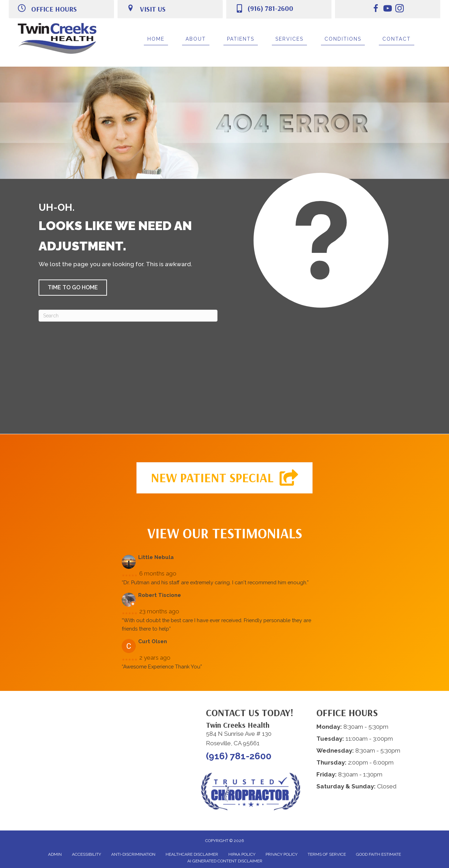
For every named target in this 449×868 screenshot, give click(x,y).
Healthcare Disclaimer (192, 854)
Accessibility (86, 854)
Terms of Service (327, 854)
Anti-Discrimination (133, 854)
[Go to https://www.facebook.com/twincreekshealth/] (376, 9)
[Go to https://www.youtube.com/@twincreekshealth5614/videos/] (388, 9)
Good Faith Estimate (378, 854)
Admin (55, 854)
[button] (73, 288)
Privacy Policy (282, 854)
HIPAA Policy (242, 854)
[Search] (128, 316)
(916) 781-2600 (270, 8)
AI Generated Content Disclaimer (225, 861)
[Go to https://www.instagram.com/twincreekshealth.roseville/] (400, 9)
